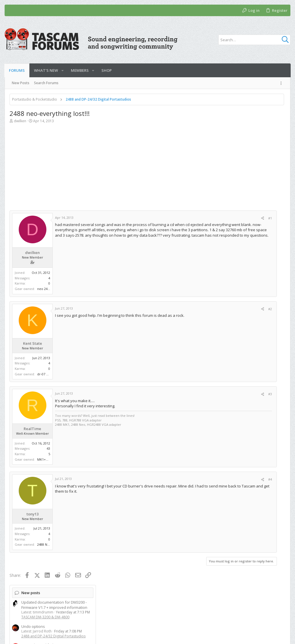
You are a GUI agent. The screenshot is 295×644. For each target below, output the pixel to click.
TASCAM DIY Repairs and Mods (236, 230)
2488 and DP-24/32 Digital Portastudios (243, 159)
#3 (188, 394)
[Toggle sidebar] (282, 83)
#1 (188, 218)
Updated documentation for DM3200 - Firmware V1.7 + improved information (244, 127)
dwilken (20, 121)
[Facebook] (266, 635)
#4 (188, 479)
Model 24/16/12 (224, 207)
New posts (220, 115)
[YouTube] (283, 635)
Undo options (223, 149)
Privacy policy (242, 615)
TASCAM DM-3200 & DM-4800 (235, 140)
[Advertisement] (102, 170)
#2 (188, 309)
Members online (226, 472)
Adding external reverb (231, 365)
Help (264, 615)
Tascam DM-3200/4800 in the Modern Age (247, 347)
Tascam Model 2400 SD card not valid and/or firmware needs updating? (243, 194)
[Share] (180, 218)
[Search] (254, 40)
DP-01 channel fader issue (234, 168)
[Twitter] (275, 635)
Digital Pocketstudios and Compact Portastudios (240, 180)
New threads (223, 251)
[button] (63, 70)
